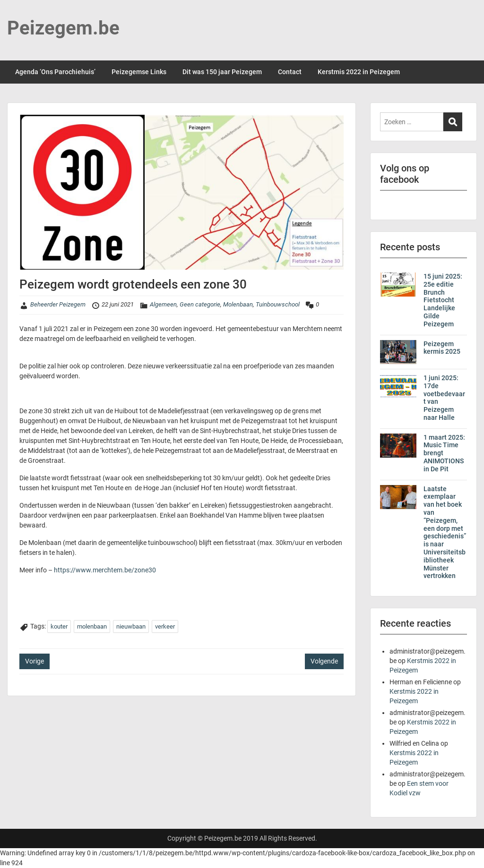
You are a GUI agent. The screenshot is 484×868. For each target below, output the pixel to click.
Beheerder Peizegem (58, 304)
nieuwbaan (131, 626)
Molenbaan (238, 304)
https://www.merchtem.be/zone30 (105, 570)
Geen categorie (200, 304)
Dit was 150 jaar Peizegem (222, 72)
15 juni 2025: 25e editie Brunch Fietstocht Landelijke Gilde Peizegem (443, 300)
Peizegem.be (63, 28)
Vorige (35, 661)
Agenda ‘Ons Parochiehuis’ (55, 72)
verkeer (165, 626)
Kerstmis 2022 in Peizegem (359, 72)
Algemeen (163, 304)
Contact (290, 72)
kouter (59, 626)
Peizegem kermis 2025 (442, 348)
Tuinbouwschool (278, 304)
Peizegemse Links (139, 72)
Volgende (324, 661)
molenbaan (92, 626)
